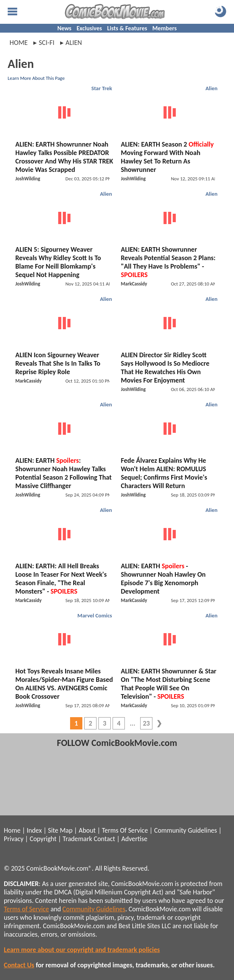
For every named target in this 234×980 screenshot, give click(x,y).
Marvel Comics (95, 615)
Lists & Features (127, 28)
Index (34, 830)
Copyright (43, 839)
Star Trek (101, 88)
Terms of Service (26, 909)
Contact (105, 839)
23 (146, 723)
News (65, 28)
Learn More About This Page (36, 78)
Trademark (78, 839)
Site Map (60, 830)
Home (19, 43)
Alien (211, 88)
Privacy (14, 839)
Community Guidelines (185, 830)
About (87, 830)
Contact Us (19, 965)
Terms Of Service (125, 830)
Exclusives (89, 28)
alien (74, 43)
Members (165, 28)
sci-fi (47, 43)
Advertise (134, 839)
